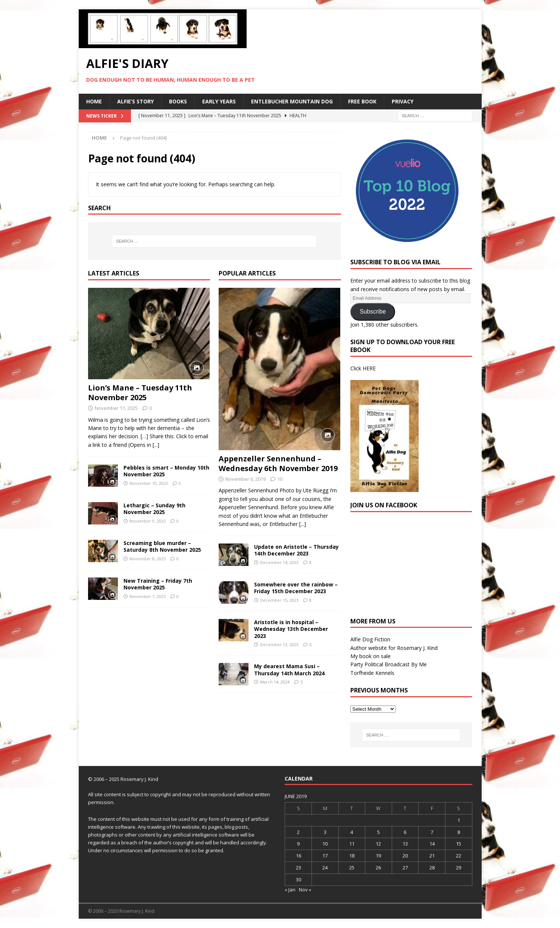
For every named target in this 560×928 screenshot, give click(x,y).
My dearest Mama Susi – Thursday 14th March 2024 (289, 669)
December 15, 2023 (279, 600)
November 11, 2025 (116, 408)
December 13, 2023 (279, 644)
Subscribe (373, 312)
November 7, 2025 (148, 596)
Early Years (219, 101)
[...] (156, 445)
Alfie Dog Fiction (370, 639)
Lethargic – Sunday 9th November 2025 (154, 509)
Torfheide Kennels (372, 673)
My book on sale (370, 656)
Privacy (403, 101)
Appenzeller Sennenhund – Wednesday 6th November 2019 (278, 463)
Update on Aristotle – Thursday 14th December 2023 (296, 550)
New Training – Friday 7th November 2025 (158, 584)
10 (280, 479)
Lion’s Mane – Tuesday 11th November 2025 (140, 393)
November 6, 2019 (245, 479)
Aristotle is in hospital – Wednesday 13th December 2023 (291, 629)
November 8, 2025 (148, 559)
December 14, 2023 (279, 562)
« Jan (290, 890)
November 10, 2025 (149, 483)
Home (94, 101)
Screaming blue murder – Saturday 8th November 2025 (162, 546)
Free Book (362, 101)
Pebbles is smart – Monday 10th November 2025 (166, 471)
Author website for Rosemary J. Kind (394, 648)
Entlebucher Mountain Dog (292, 101)
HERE (369, 368)
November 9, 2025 (148, 521)
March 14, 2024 (275, 682)
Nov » (305, 890)
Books (178, 101)
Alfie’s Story (135, 101)
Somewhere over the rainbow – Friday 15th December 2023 (296, 588)
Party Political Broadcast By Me (389, 664)
